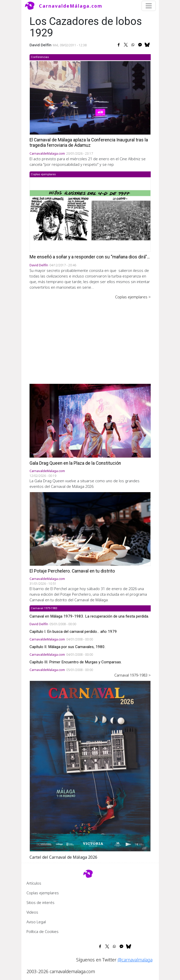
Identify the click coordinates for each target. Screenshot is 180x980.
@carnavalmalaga (135, 960)
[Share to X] (126, 45)
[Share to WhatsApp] (133, 45)
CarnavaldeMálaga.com (71, 6)
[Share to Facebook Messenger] (140, 45)
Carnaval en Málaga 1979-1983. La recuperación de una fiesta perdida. (89, 616)
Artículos (34, 883)
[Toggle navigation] (149, 6)
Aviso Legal (36, 922)
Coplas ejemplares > (133, 297)
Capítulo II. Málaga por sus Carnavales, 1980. (67, 647)
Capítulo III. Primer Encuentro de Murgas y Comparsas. (76, 662)
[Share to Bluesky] (147, 45)
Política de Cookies (43, 931)
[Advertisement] (90, 338)
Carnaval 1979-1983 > (133, 675)
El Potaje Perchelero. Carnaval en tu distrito (72, 571)
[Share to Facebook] (119, 45)
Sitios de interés (40, 902)
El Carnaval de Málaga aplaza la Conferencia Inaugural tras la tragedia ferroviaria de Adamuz (89, 143)
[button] (90, 766)
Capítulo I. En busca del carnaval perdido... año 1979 (73, 632)
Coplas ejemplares (43, 893)
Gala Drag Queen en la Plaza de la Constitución (75, 463)
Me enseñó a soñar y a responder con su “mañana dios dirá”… (90, 257)
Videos (32, 912)
